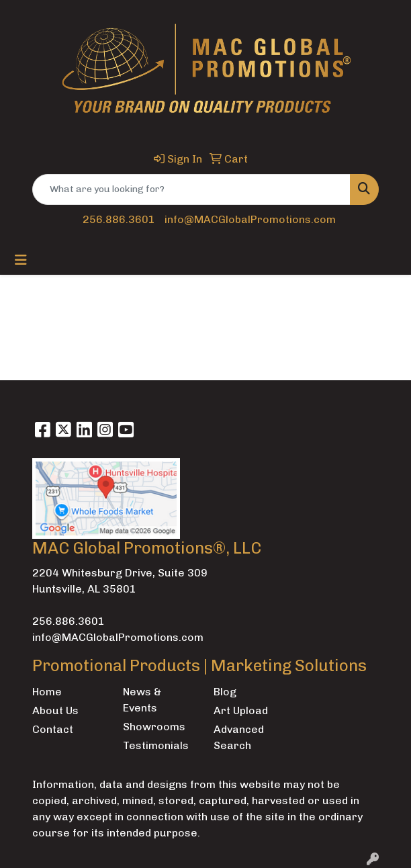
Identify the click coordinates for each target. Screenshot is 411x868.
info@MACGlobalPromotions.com (250, 219)
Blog (225, 692)
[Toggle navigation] (21, 260)
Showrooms (154, 727)
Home (47, 692)
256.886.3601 (119, 219)
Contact (53, 729)
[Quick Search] (191, 189)
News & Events (142, 700)
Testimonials (156, 745)
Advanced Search (239, 737)
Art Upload (241, 710)
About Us (55, 710)
